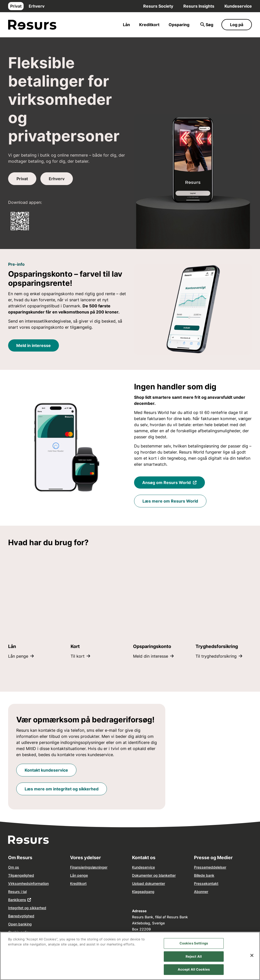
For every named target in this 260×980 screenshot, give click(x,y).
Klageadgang (143, 892)
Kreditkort (149, 25)
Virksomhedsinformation (28, 883)
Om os (14, 867)
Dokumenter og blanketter (154, 875)
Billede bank (204, 875)
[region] (130, 956)
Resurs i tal (17, 892)
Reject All (194, 956)
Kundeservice (238, 6)
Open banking (20, 924)
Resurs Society (158, 6)
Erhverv (37, 6)
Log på (237, 25)
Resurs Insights (199, 6)
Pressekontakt (206, 883)
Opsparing (179, 25)
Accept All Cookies (194, 969)
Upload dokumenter (149, 883)
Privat (16, 6)
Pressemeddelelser (210, 867)
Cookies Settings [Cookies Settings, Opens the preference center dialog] (194, 943)
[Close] (252, 955)
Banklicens (17, 900)
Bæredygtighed (21, 916)
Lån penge (79, 875)
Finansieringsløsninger (89, 867)
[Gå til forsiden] (32, 25)
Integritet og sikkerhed (27, 908)
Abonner (201, 892)
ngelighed (26, 875)
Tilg (11, 875)
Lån (126, 25)
